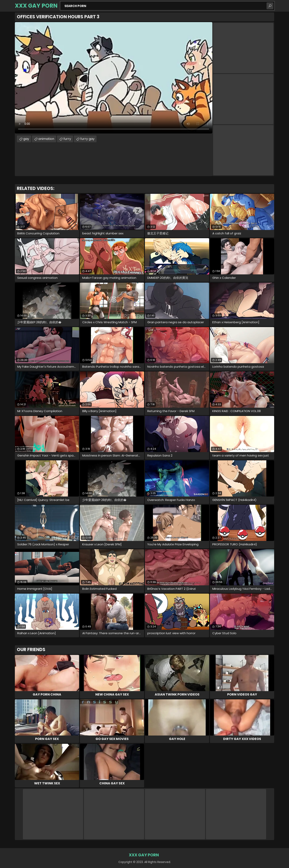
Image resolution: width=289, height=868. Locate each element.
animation (46, 139)
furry (67, 139)
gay (26, 139)
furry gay (87, 139)
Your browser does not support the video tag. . (114, 78)
